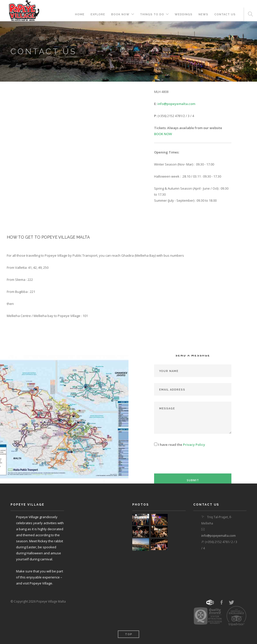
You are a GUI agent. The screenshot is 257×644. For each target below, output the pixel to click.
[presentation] (192, 464)
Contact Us (225, 14)
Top (129, 634)
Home (80, 14)
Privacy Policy (194, 445)
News (203, 14)
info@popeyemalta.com (176, 104)
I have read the (180, 445)
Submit (193, 480)
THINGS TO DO (152, 14)
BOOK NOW (120, 14)
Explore (98, 14)
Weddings (184, 14)
